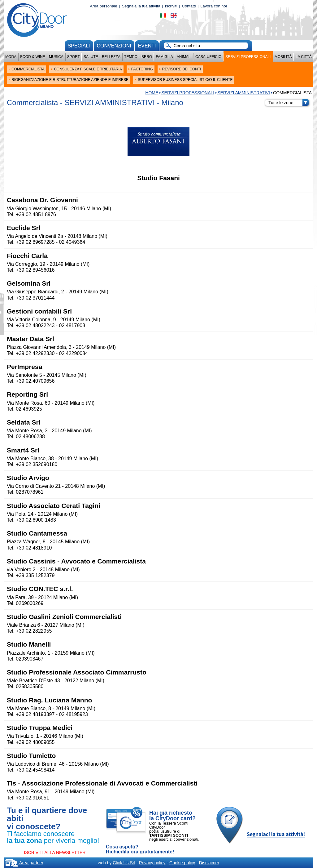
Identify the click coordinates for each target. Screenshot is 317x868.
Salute (91, 57)
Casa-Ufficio (208, 57)
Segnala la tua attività (141, 6)
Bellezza (111, 57)
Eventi (147, 46)
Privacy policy (152, 863)
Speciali (79, 46)
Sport (74, 57)
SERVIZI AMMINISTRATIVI (244, 93)
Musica (56, 57)
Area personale (103, 6)
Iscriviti (171, 6)
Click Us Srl (124, 863)
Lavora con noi (213, 6)
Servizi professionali (248, 57)
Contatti (189, 6)
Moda (11, 57)
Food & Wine (33, 57)
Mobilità (283, 57)
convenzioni (114, 46)
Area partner (24, 863)
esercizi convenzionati (178, 839)
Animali (184, 57)
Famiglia (164, 57)
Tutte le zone (289, 103)
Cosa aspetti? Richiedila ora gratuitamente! (140, 849)
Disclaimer (209, 863)
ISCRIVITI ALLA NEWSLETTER (55, 852)
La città (304, 57)
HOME (152, 93)
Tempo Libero (138, 57)
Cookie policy (182, 863)
